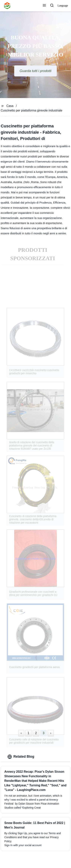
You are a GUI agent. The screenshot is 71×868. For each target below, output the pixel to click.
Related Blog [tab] (21, 757)
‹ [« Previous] (21, 733)
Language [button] (63, 6)
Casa (10, 106)
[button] (44, 6)
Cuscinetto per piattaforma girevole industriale (32, 110)
